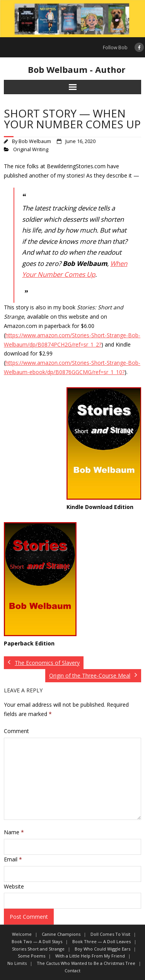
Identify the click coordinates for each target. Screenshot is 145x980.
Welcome (22, 934)
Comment (16, 731)
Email (13, 859)
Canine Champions (61, 934)
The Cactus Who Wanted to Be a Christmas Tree (86, 963)
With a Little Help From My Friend (90, 956)
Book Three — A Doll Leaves (101, 941)
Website (14, 886)
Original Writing (31, 149)
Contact (72, 971)
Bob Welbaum (35, 141)
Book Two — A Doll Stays (37, 941)
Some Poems (32, 956)
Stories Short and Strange (38, 949)
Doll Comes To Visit (110, 934)
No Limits (17, 963)
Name (14, 832)
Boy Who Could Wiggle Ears (102, 949)
